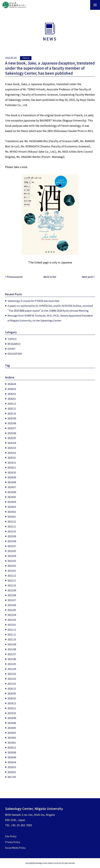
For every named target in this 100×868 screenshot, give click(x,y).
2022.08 (12, 595)
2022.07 (12, 600)
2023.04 (12, 556)
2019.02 (12, 738)
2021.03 (12, 674)
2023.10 (12, 531)
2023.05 (12, 551)
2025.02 (12, 453)
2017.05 (12, 777)
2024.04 (12, 502)
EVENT (12, 349)
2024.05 (12, 497)
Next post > (88, 277)
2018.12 (12, 747)
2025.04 (12, 443)
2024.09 (12, 477)
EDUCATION (15, 354)
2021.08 (12, 649)
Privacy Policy (13, 842)
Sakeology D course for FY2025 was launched (33, 301)
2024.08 (12, 482)
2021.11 (12, 634)
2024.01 (12, 517)
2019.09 (12, 718)
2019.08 (12, 723)
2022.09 (12, 590)
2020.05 (12, 693)
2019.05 (12, 728)
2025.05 (12, 438)
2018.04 (12, 762)
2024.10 (12, 472)
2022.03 (12, 620)
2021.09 (12, 644)
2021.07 (12, 654)
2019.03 (12, 733)
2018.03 (12, 767)
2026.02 (12, 394)
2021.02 (12, 679)
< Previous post (14, 277)
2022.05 (12, 610)
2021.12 (12, 630)
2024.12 (12, 462)
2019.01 (12, 742)
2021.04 (12, 669)
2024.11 (12, 467)
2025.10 (12, 413)
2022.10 (12, 585)
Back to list (50, 277)
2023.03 (12, 561)
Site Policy (11, 836)
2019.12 (12, 703)
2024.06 (12, 492)
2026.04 (12, 384)
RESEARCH (14, 344)
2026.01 (12, 399)
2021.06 (12, 659)
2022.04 (12, 615)
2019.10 (12, 713)
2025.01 (12, 458)
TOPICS (26, 58)
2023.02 (12, 566)
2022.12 (12, 575)
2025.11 (12, 408)
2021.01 (12, 684)
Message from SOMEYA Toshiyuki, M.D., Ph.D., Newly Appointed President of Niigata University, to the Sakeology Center (50, 318)
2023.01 (12, 571)
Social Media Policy (15, 848)
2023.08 (12, 541)
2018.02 (12, 772)
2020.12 (12, 688)
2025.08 (12, 423)
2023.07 (12, 546)
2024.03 (12, 507)
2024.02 (12, 512)
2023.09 (12, 536)
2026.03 (12, 389)
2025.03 (12, 448)
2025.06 (12, 433)
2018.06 (12, 757)
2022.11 (12, 580)
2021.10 (12, 639)
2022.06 (12, 605)
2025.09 (12, 418)
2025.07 (12, 428)
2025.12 (12, 404)
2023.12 (12, 521)
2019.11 (12, 708)
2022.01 (12, 625)
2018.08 (12, 752)
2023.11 (12, 526)
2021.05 (12, 664)
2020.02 (12, 698)
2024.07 (12, 487)
